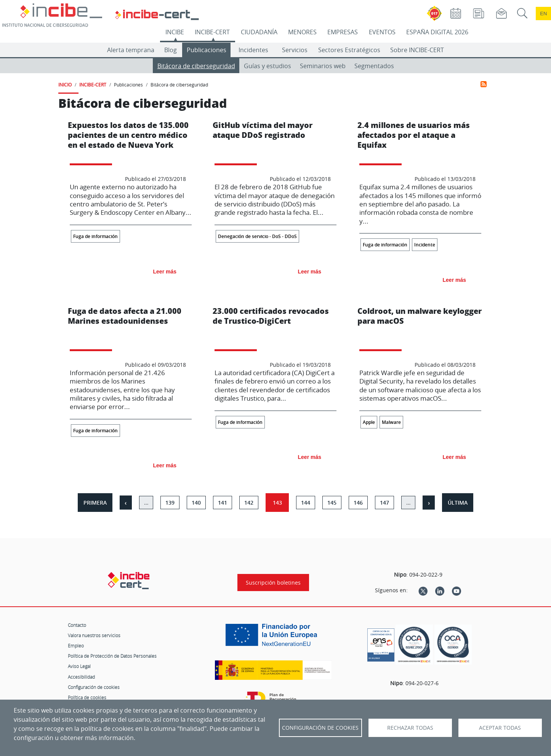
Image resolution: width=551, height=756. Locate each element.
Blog (171, 50)
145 (332, 503)
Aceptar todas (500, 728)
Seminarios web (323, 66)
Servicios (295, 50)
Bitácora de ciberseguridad (196, 66)
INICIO (65, 85)
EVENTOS (382, 32)
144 (306, 503)
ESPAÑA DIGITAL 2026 (437, 32)
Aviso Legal (79, 666)
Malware (391, 422)
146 (358, 503)
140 (196, 503)
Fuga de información (95, 236)
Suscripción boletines (273, 583)
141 (223, 503)
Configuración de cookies (94, 687)
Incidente (425, 245)
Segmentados (374, 66)
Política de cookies (87, 697)
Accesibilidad (81, 677)
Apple (369, 422)
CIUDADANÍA (259, 32)
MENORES (302, 32)
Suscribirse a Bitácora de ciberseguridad (484, 84)
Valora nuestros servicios (94, 635)
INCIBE (175, 32)
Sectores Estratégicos (349, 50)
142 (249, 503)
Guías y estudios (267, 66)
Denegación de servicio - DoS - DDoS (257, 236)
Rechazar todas (410, 728)
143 (277, 503)
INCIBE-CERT (212, 32)
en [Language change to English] (543, 14)
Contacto (77, 625)
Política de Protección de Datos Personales (112, 656)
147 (384, 503)
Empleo (76, 646)
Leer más (165, 272)
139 (170, 503)
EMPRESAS (343, 32)
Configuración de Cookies (320, 728)
